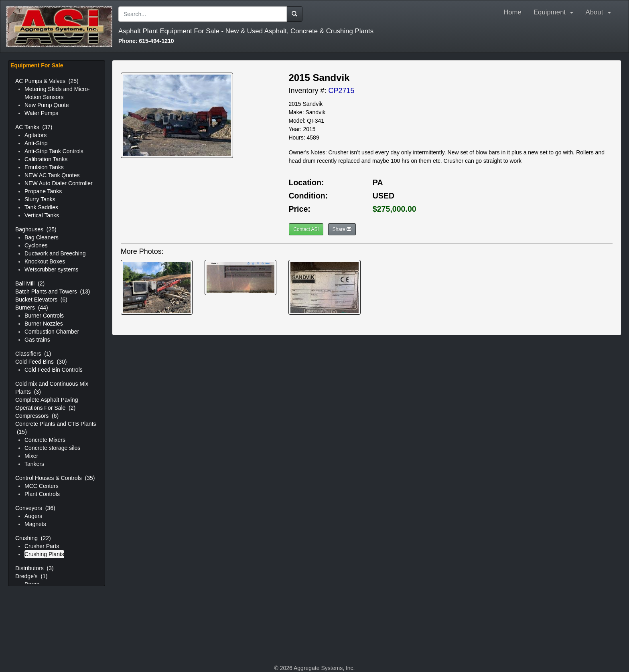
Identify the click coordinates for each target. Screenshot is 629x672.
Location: (306, 182)
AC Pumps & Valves (47, 81)
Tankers (34, 464)
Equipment (554, 12)
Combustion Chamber (52, 332)
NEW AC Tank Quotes (52, 175)
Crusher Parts (42, 546)
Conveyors (35, 508)
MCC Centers (42, 486)
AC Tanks (34, 127)
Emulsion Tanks (44, 167)
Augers (33, 516)
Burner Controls (44, 316)
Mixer (31, 456)
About (600, 12)
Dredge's (31, 576)
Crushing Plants (44, 554)
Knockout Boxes (45, 261)
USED (383, 196)
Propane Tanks (43, 191)
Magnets (35, 524)
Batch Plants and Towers (53, 291)
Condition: (308, 196)
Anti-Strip (36, 143)
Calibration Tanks (46, 159)
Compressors (37, 416)
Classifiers (33, 354)
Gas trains (37, 340)
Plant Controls (42, 494)
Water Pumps (41, 113)
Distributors (34, 568)
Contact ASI (306, 229)
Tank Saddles (41, 207)
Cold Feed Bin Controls (54, 370)
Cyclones (36, 245)
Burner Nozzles (44, 324)
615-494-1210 (146, 41)
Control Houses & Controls (55, 478)
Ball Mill (30, 283)
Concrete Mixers (45, 440)
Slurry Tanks (40, 199)
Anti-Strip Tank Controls (54, 151)
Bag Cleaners (42, 237)
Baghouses (36, 229)
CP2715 (341, 91)
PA (378, 182)
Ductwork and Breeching (55, 253)
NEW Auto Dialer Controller (59, 183)
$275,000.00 (395, 209)
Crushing (33, 538)
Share (342, 229)
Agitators (36, 135)
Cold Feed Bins (41, 362)
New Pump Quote (47, 105)
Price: (299, 209)
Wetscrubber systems (51, 269)
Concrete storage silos (52, 448)
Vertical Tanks (42, 215)
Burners (32, 308)
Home (512, 12)
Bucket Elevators (41, 300)
